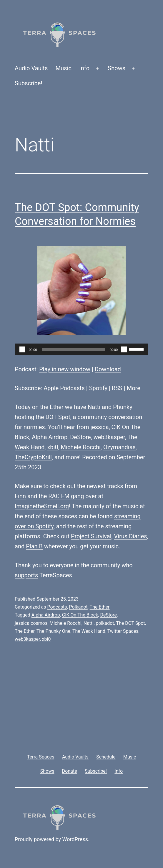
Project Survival (91, 536)
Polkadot (78, 607)
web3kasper (109, 437)
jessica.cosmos (31, 623)
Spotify (98, 388)
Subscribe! (29, 83)
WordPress (75, 839)
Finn (20, 496)
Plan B (34, 546)
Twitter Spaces (123, 631)
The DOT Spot (130, 623)
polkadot (105, 623)
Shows (117, 68)
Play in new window (65, 369)
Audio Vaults (31, 68)
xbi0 (53, 447)
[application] (81, 349)
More (134, 388)
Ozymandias (119, 447)
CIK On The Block (80, 615)
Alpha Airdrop (50, 437)
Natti (94, 407)
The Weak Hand (89, 631)
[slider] (73, 349)
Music (64, 68)
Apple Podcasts (64, 388)
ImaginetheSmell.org (42, 506)
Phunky (123, 407)
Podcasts (57, 607)
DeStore (80, 437)
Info (84, 68)
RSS (117, 388)
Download (108, 369)
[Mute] (124, 349)
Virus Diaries (130, 536)
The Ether (100, 607)
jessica (99, 427)
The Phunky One (53, 631)
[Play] (22, 349)
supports (26, 575)
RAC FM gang (66, 496)
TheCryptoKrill (33, 457)
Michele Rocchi (81, 447)
